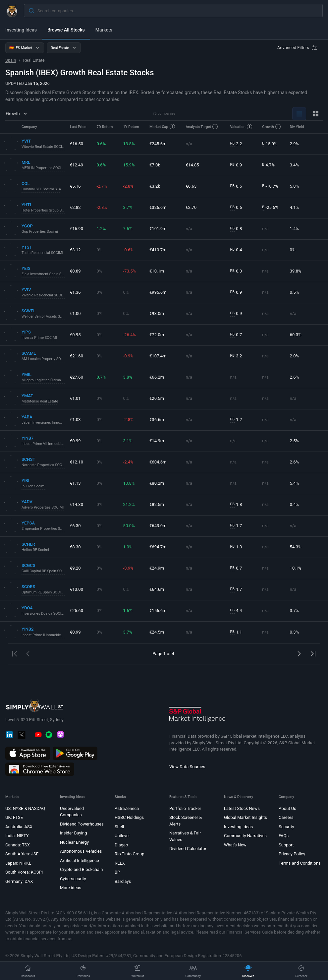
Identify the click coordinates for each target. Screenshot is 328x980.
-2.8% (128, 186)
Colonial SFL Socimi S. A (41, 189)
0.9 (236, 165)
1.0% (128, 547)
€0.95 (75, 335)
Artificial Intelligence (80, 860)
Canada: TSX (18, 845)
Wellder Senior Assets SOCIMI (43, 316)
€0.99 (75, 441)
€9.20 (75, 568)
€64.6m (157, 589)
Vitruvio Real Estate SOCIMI (43, 147)
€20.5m (157, 398)
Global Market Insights (246, 817)
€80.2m (157, 483)
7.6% (128, 229)
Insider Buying (74, 833)
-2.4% (128, 462)
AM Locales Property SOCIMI (43, 359)
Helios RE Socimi (35, 550)
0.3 (236, 271)
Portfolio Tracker (185, 808)
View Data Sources (187, 767)
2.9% (295, 144)
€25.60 (77, 611)
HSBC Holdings (129, 817)
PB (232, 143)
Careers (286, 817)
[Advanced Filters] (298, 48)
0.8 (236, 229)
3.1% (128, 441)
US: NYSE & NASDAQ (25, 808)
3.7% (128, 207)
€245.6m (158, 144)
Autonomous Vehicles (81, 851)
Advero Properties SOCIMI (43, 507)
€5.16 (75, 186)
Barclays (123, 881)
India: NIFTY (17, 836)
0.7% (101, 377)
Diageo (121, 845)
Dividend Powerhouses (82, 824)
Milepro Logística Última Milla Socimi (43, 380)
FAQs (284, 836)
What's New (235, 845)
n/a (189, 144)
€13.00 (77, 589)
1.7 (236, 526)
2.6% (295, 377)
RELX (120, 863)
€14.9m (157, 441)
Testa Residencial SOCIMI (42, 253)
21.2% (129, 504)
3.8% (128, 377)
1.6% (128, 611)
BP (117, 872)
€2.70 (191, 207)
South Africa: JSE (22, 854)
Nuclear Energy (74, 842)
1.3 (236, 547)
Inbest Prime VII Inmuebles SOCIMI (43, 444)
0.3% (295, 632)
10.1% (296, 568)
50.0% (129, 526)
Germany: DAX (19, 881)
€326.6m (158, 207)
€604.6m (158, 462)
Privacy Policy (292, 854)
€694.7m (158, 547)
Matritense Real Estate (40, 401)
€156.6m (158, 611)
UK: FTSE (14, 817)
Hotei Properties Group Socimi (43, 210)
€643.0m (158, 526)
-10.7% (270, 186)
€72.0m (157, 335)
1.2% (101, 229)
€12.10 (77, 462)
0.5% (295, 292)
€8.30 (75, 547)
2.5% (295, 441)
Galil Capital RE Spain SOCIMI (43, 571)
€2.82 (75, 207)
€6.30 (75, 526)
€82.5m (157, 504)
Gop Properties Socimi (40, 232)
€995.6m (158, 292)
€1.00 (75, 313)
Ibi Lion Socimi (33, 486)
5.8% (295, 186)
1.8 (236, 505)
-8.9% (128, 568)
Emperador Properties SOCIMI (43, 529)
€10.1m (157, 271)
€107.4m (158, 356)
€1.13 (75, 483)
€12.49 (77, 165)
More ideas (71, 888)
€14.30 (77, 504)
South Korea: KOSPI (24, 872)
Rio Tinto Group (129, 854)
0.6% (101, 144)
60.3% (296, 335)
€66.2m (157, 377)
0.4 (236, 250)
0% (100, 250)
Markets (104, 30)
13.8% (129, 144)
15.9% (129, 165)
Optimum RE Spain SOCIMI (43, 592)
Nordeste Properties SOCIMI (43, 465)
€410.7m (158, 250)
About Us (287, 808)
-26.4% (130, 335)
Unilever (122, 836)
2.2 (236, 144)
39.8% (296, 271)
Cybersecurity (73, 879)
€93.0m (157, 313)
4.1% (295, 207)
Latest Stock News (242, 808)
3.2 (236, 356)
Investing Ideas (21, 30)
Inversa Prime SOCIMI (39, 338)
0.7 (236, 335)
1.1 (236, 632)
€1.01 (75, 398)
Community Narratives (245, 836)
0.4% (295, 504)
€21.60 (77, 356)
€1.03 (75, 420)
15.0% (270, 144)
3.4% (295, 165)
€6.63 (191, 186)
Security (286, 827)
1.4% (295, 229)
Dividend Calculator (188, 849)
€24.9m (157, 568)
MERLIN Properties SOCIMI (43, 168)
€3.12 (75, 250)
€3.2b (155, 186)
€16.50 (77, 144)
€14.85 (192, 165)
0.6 (236, 186)
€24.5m (157, 632)
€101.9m (158, 229)
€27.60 (77, 377)
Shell (119, 827)
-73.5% (130, 271)
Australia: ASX (19, 827)
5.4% (295, 483)
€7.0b (155, 165)
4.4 (236, 611)
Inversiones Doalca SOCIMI (43, 613)
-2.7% (102, 186)
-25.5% (270, 208)
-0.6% (128, 250)
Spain (11, 60)
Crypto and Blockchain (81, 869)
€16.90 (77, 229)
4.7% (268, 165)
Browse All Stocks (66, 30)
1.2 (236, 420)
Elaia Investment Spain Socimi (43, 274)
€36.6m (157, 420)
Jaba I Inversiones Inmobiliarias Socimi (43, 423)
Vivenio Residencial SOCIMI (43, 295)
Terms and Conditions (300, 863)
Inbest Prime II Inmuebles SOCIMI (43, 635)
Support (286, 845)
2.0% (295, 356)
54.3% (296, 547)
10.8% (129, 483)
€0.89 (75, 271)
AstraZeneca (127, 808)
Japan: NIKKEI (19, 863)
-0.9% (128, 356)
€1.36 (75, 292)
